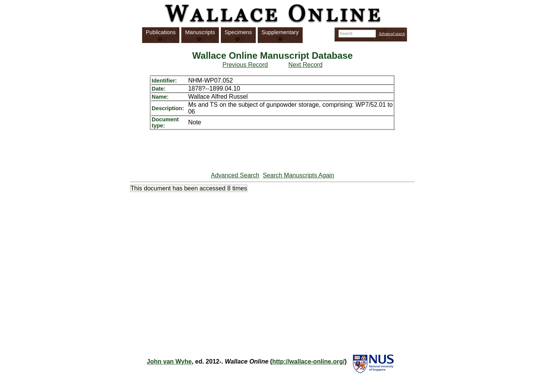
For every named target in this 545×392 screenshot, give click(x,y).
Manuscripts (200, 32)
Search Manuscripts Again (298, 175)
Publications (161, 32)
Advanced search (392, 34)
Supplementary (280, 32)
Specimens (238, 32)
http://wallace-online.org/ (308, 361)
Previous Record (245, 65)
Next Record (306, 65)
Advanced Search (235, 175)
